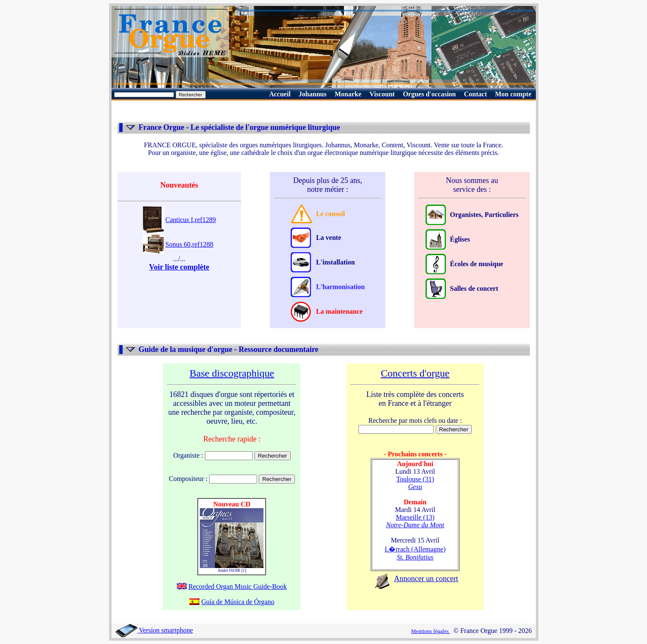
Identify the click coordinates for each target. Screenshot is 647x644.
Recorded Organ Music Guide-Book (238, 586)
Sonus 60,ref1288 (189, 244)
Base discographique (232, 373)
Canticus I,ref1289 (191, 220)
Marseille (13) (415, 521)
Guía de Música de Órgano (238, 602)
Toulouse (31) (415, 483)
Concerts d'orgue (415, 373)
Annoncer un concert (426, 579)
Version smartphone (154, 630)
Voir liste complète (179, 267)
